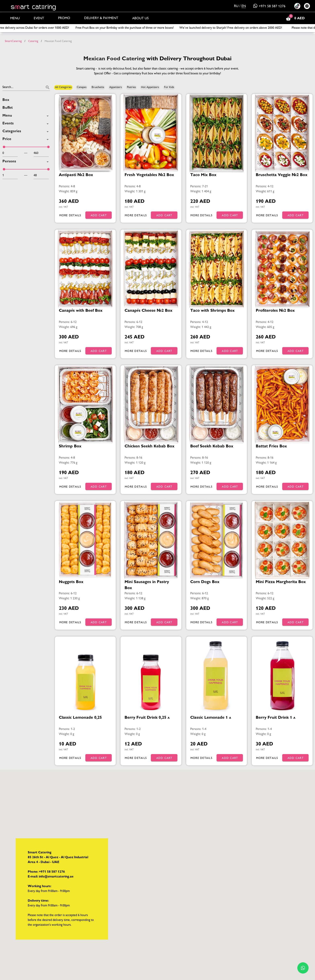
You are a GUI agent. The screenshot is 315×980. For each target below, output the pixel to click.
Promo (64, 18)
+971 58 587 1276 (269, 7)
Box (6, 100)
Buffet (8, 108)
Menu (15, 18)
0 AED (295, 19)
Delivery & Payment (101, 18)
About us (140, 18)
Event (39, 18)
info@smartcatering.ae (56, 877)
